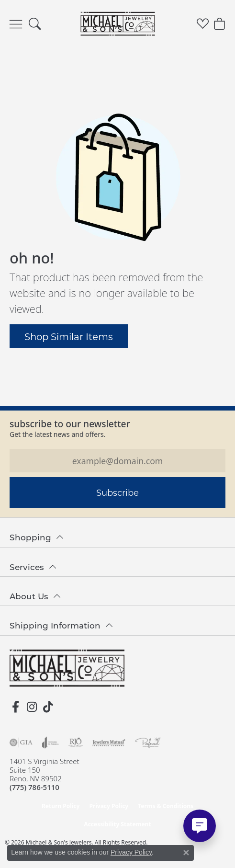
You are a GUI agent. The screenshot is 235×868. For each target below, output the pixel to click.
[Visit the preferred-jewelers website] (148, 742)
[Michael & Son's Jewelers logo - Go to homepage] (117, 24)
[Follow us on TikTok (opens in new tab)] (48, 707)
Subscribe (117, 492)
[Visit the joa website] (50, 742)
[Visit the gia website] (21, 742)
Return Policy (61, 806)
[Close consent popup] (186, 853)
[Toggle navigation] (16, 24)
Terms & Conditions (166, 806)
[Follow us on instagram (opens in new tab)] (32, 707)
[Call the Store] (34, 787)
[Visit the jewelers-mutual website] (109, 742)
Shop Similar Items (69, 336)
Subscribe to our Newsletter (70, 424)
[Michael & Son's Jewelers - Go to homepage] (67, 668)
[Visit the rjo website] (76, 742)
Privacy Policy (109, 806)
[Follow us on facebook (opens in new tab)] (15, 707)
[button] (35, 24)
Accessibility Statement (117, 824)
